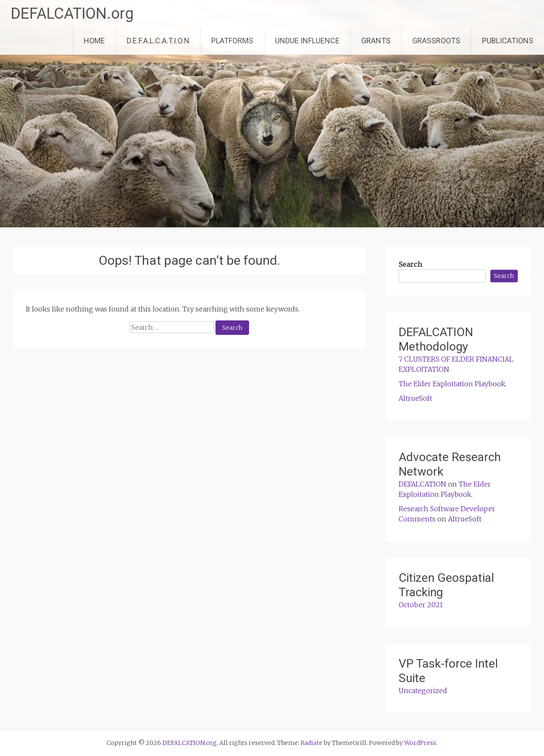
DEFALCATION (422, 484)
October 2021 (421, 605)
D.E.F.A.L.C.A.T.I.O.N (158, 41)
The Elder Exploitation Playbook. (453, 384)
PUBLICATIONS (508, 41)
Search (410, 264)
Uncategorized (423, 691)
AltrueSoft (415, 398)
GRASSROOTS (436, 41)
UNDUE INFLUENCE (307, 41)
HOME (94, 41)
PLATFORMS (232, 41)
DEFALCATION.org (72, 14)
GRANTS (376, 41)
